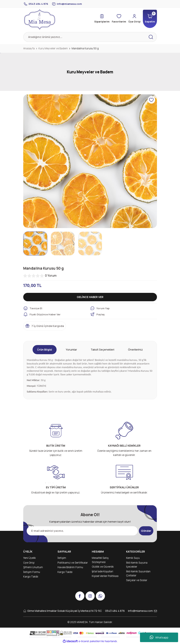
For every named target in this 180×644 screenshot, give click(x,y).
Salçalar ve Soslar (137, 580)
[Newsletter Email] (82, 531)
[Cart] (150, 19)
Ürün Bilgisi (45, 350)
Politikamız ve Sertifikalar (73, 563)
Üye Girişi (29, 563)
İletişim (62, 558)
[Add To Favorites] (151, 100)
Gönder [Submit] (146, 531)
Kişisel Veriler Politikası (105, 576)
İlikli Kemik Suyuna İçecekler (137, 565)
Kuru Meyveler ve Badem (90, 72)
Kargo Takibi (31, 577)
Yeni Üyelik (30, 558)
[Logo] (40, 19)
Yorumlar (71, 350)
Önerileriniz (135, 350)
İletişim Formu (32, 572)
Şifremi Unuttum (33, 567)
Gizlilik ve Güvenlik (103, 567)
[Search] (90, 37)
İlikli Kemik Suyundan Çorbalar (138, 574)
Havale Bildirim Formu (70, 567)
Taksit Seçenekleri (102, 350)
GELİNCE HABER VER (90, 297)
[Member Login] (134, 19)
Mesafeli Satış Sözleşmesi (100, 560)
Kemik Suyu (133, 558)
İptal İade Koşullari (102, 571)
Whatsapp (159, 637)
